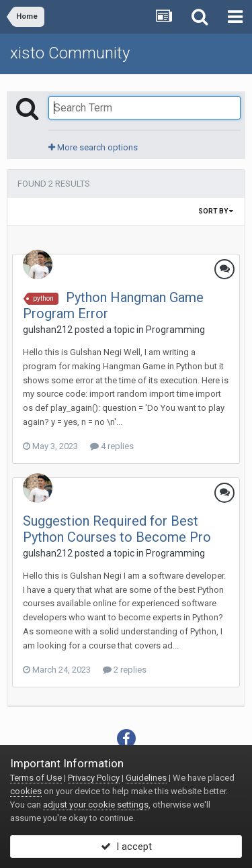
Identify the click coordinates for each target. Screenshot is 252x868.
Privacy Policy (94, 778)
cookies (26, 791)
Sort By (216, 211)
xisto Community (70, 53)
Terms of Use (36, 778)
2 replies (125, 670)
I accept (126, 847)
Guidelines (146, 778)
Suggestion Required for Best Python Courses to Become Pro (117, 529)
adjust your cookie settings (96, 805)
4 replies (112, 446)
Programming (175, 330)
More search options (93, 147)
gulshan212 (48, 330)
